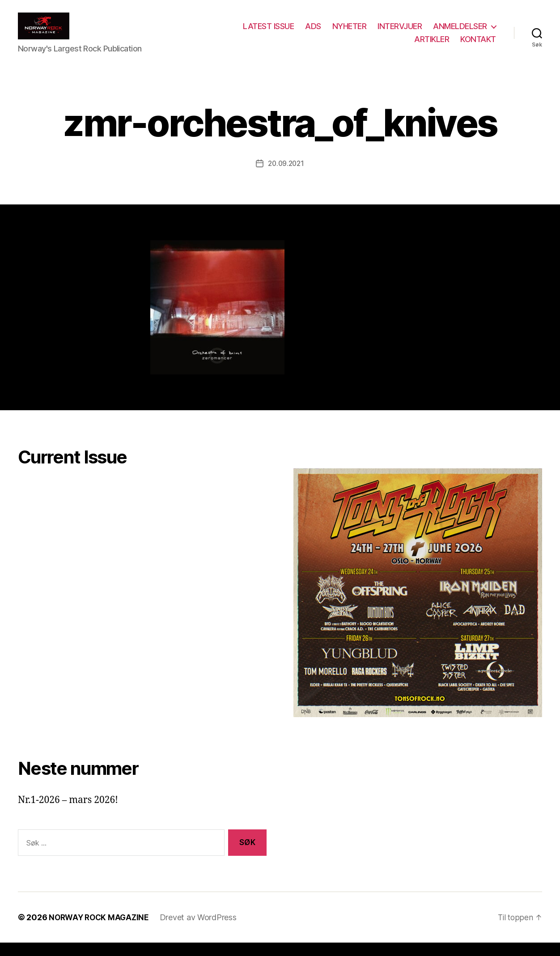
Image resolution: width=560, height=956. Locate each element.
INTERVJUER (400, 33)
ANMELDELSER (460, 33)
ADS (313, 33)
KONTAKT (478, 46)
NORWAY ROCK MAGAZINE (101, 931)
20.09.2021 (286, 177)
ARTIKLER (432, 46)
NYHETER (350, 33)
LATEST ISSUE (268, 33)
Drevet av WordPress (202, 931)
